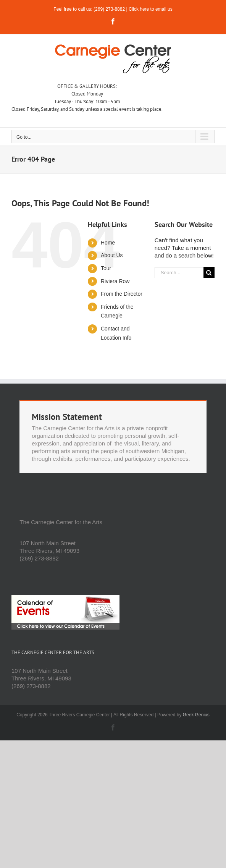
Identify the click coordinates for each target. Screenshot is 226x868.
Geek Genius (196, 715)
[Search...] (179, 273)
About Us (112, 255)
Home (108, 243)
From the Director (122, 294)
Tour (106, 268)
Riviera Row (115, 281)
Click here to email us (151, 9)
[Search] (209, 273)
